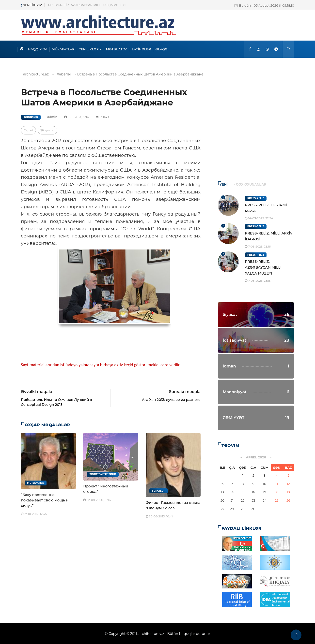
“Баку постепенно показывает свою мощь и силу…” (45, 500)
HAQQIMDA (38, 49)
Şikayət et (47, 130)
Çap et (28, 130)
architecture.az (36, 74)
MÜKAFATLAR (63, 49)
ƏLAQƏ (161, 49)
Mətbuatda (36, 483)
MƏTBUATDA (117, 49)
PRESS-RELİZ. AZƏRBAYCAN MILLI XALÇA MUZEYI (263, 267)
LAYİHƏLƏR (142, 49)
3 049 (102, 117)
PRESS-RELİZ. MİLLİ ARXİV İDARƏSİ (76, 5)
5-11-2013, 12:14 (77, 117)
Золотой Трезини (103, 474)
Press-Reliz (256, 198)
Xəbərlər (64, 74)
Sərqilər (159, 491)
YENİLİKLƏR (90, 49)
